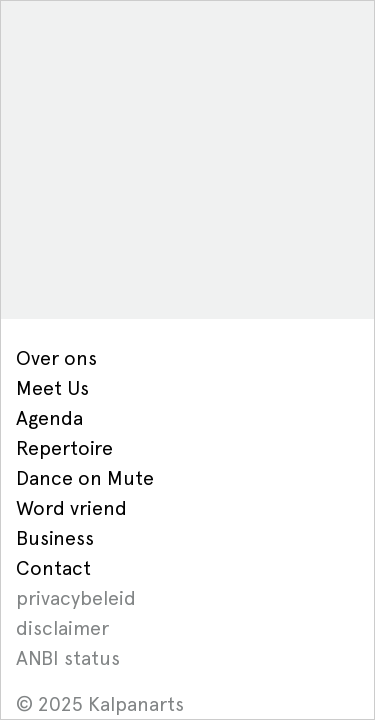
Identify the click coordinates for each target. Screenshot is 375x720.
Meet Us (52, 388)
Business (55, 538)
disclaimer (62, 628)
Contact (53, 568)
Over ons (56, 358)
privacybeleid (76, 598)
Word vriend (71, 508)
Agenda (49, 418)
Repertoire (64, 448)
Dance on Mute (85, 478)
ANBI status (68, 658)
